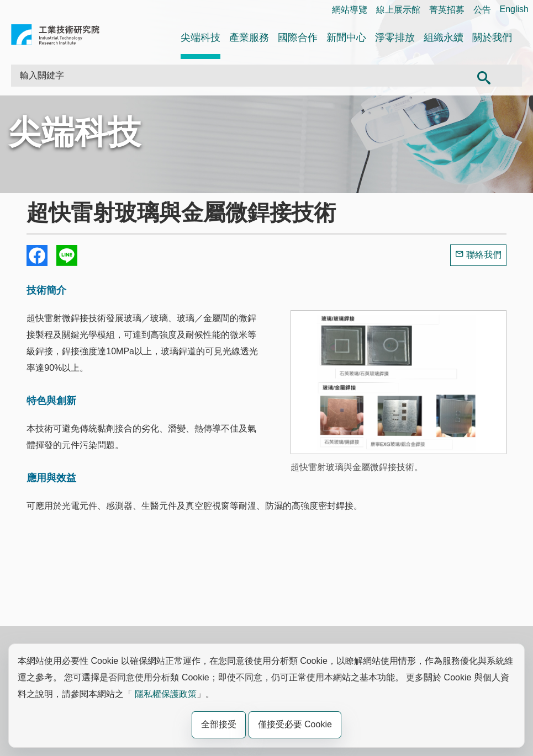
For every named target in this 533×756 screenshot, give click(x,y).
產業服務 (249, 38)
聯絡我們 (484, 255)
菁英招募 (447, 10)
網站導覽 (350, 10)
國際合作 (298, 38)
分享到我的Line (67, 255)
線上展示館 (398, 10)
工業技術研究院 (55, 37)
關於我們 (492, 38)
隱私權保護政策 (166, 694)
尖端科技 (200, 38)
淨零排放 (395, 38)
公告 (482, 10)
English (514, 9)
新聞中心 (346, 38)
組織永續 (444, 38)
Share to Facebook (37, 255)
